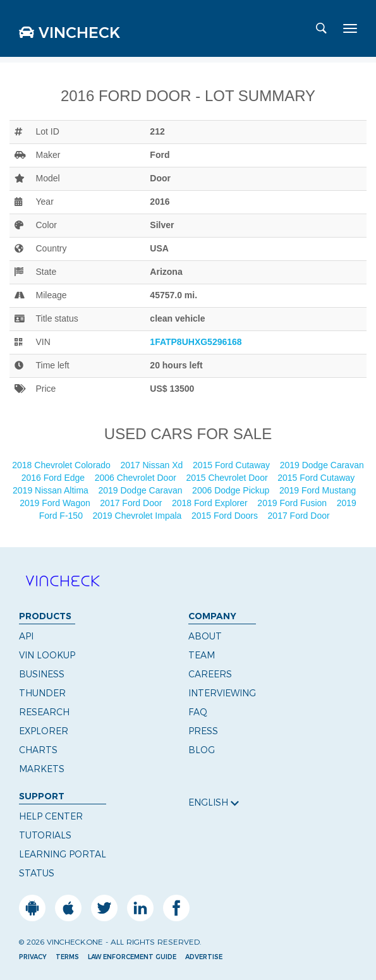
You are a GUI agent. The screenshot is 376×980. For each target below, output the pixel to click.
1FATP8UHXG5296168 (196, 342)
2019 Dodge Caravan (322, 465)
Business (42, 674)
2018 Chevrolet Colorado (63, 465)
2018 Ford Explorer (211, 503)
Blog (202, 750)
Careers (210, 674)
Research (44, 712)
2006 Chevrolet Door (137, 478)
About (205, 636)
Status (37, 873)
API (26, 636)
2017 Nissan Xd (153, 465)
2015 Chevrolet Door (228, 478)
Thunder (42, 693)
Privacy (33, 957)
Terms (67, 957)
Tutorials (45, 835)
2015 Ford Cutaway (233, 465)
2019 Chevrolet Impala (139, 516)
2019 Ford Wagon (56, 503)
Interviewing (222, 693)
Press (203, 731)
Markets (42, 769)
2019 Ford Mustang (319, 490)
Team (202, 655)
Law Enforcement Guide (132, 957)
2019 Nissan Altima (52, 490)
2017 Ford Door (132, 503)
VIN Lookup (47, 655)
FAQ (198, 712)
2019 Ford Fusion (293, 503)
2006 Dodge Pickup (232, 490)
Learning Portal (63, 854)
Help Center (51, 816)
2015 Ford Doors (226, 516)
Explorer (44, 731)
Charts (38, 750)
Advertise (204, 957)
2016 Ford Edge (54, 478)
